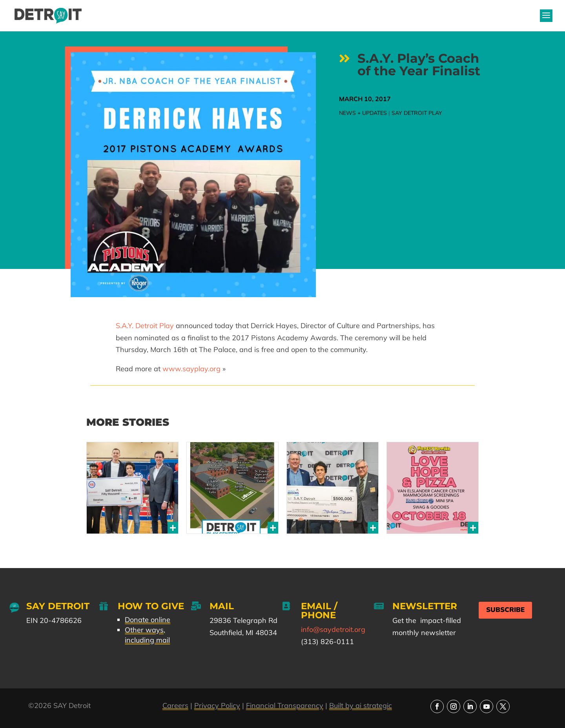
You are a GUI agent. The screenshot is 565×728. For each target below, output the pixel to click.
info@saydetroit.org (333, 629)
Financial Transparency (285, 705)
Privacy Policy (217, 705)
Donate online (148, 620)
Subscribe (505, 610)
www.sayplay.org (191, 369)
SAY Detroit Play (417, 113)
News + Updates (363, 113)
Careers (175, 705)
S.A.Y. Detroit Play (145, 326)
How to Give (151, 606)
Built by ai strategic (361, 705)
